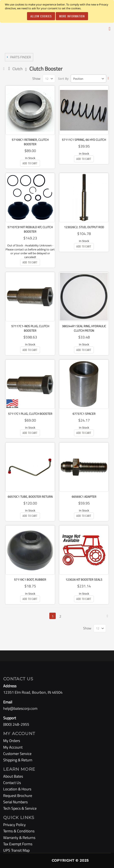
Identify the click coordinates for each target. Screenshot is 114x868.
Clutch (17, 69)
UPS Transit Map (16, 850)
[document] (58, 11)
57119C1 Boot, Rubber (30, 579)
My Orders (12, 741)
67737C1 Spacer (84, 414)
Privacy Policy (14, 825)
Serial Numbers (15, 802)
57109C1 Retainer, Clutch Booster (30, 142)
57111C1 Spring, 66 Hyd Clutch (84, 140)
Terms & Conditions (19, 831)
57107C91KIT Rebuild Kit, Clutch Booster (30, 229)
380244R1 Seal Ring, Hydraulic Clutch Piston (84, 328)
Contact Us (12, 783)
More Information (72, 16)
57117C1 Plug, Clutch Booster (30, 414)
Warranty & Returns (19, 838)
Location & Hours (17, 789)
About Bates (13, 776)
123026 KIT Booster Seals (84, 579)
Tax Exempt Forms (18, 844)
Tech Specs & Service (20, 808)
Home (5, 69)
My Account (13, 747)
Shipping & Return (18, 760)
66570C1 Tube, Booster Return (30, 497)
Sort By (63, 79)
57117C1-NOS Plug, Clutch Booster (30, 328)
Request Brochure (18, 796)
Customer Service (17, 754)
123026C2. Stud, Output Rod (84, 227)
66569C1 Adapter (84, 497)
